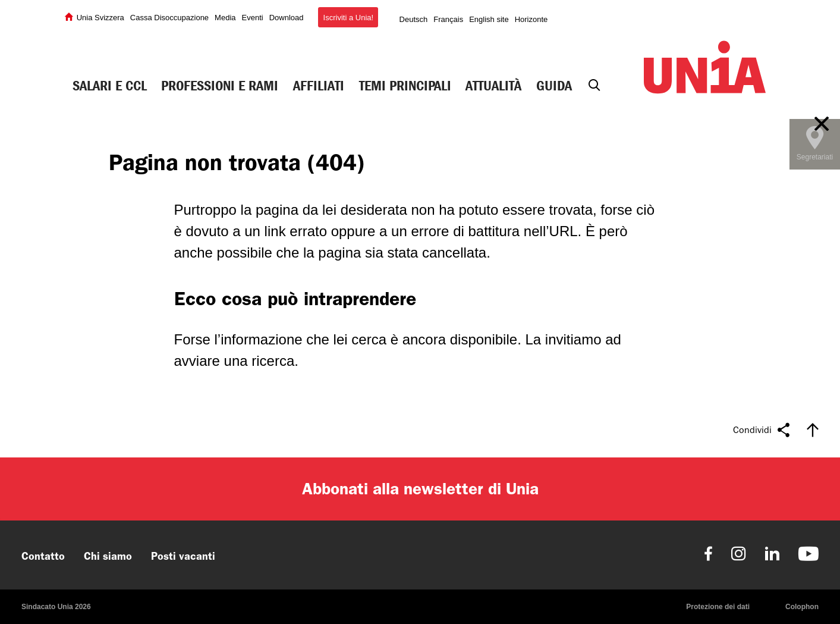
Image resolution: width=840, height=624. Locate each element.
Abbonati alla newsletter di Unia (420, 489)
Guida (554, 86)
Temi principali (405, 86)
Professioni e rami (220, 86)
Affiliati (319, 86)
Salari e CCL (110, 86)
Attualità (493, 86)
